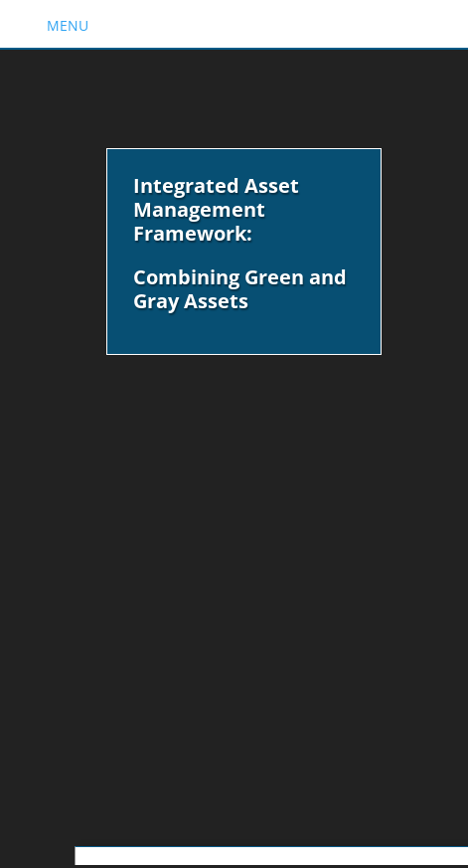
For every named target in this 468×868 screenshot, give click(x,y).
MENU (68, 25)
